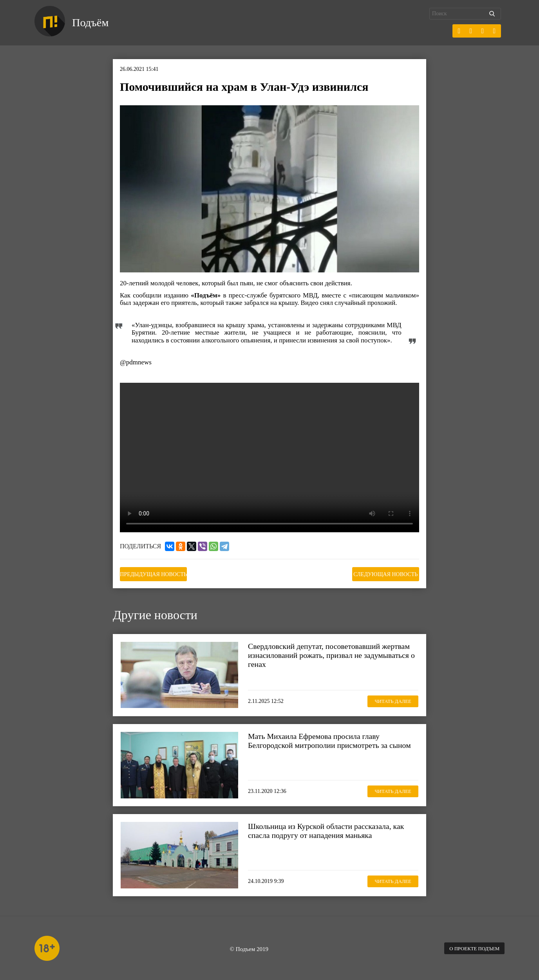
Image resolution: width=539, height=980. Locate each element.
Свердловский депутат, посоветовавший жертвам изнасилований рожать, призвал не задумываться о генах (324, 654)
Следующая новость (380, 573)
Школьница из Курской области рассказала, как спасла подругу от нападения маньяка (331, 829)
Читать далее (389, 699)
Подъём (93, 23)
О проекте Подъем (471, 947)
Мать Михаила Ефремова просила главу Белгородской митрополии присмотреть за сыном (322, 744)
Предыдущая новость (159, 573)
